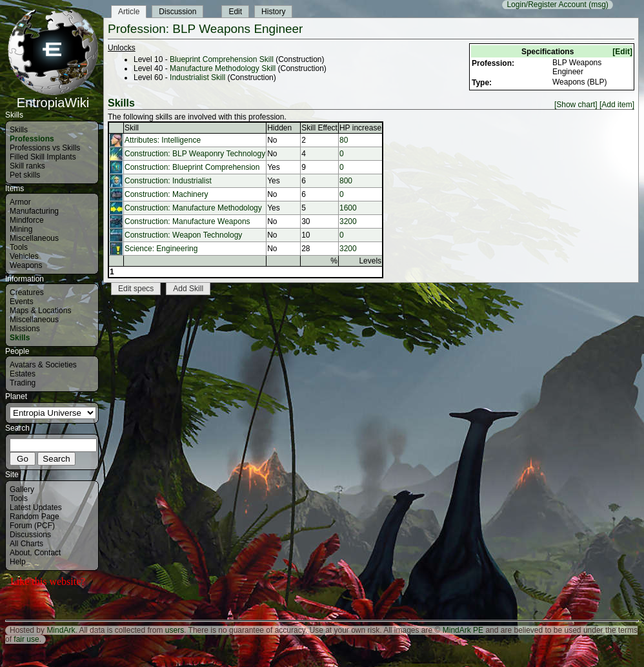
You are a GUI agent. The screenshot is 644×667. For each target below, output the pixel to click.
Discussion (177, 12)
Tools (19, 247)
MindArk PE (463, 630)
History (273, 12)
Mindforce (27, 220)
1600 (348, 208)
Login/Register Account (546, 5)
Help (18, 562)
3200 (348, 221)
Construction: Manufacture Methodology (193, 208)
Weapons (26, 265)
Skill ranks (27, 166)
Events (22, 302)
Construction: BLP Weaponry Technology (195, 154)
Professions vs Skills (45, 148)
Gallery (22, 489)
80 (344, 140)
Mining (21, 229)
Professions (32, 139)
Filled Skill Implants (43, 157)
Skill (132, 128)
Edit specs (136, 289)
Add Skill (188, 289)
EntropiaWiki (53, 97)
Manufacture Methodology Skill (223, 68)
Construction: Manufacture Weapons (187, 221)
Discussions (30, 535)
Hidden (279, 128)
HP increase (360, 128)
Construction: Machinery (166, 194)
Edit (235, 12)
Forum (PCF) (32, 526)
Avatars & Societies (43, 365)
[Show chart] (576, 105)
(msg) (599, 5)
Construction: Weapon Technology (183, 235)
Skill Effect (319, 128)
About (20, 553)
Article (129, 12)
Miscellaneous (34, 238)
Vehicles (24, 256)
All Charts (26, 544)
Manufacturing (34, 211)
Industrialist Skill (197, 77)
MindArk (61, 630)
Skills (19, 130)
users (175, 630)
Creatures (27, 292)
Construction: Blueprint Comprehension (192, 167)
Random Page (35, 517)
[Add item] (617, 105)
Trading (23, 383)
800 (346, 181)
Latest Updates (36, 508)
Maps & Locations (40, 311)
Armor (20, 202)
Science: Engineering (161, 249)
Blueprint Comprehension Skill (222, 59)
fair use (26, 639)
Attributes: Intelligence (163, 140)
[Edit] (622, 52)
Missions (25, 329)
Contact (47, 553)
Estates (23, 374)
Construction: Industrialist (168, 181)
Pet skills (25, 175)
